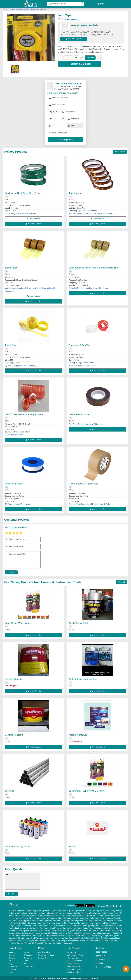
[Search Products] (48, 3)
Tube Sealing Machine (113, 910)
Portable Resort (40, 918)
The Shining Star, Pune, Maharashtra (20, 213)
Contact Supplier (74, 38)
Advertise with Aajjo (75, 955)
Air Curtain (93, 928)
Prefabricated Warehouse (35, 920)
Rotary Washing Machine (78, 923)
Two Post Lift (117, 933)
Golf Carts (101, 938)
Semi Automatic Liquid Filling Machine (50, 933)
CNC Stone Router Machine (57, 923)
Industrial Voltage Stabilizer (99, 923)
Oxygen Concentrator (36, 940)
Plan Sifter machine (17, 930)
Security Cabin (91, 915)
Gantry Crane (42, 925)
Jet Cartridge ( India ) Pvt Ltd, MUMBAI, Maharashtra (91, 213)
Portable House (104, 915)
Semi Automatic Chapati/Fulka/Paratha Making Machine (51, 935)
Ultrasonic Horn (31, 930)
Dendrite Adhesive (14, 679)
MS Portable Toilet (26, 918)
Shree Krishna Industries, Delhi (82, 365)
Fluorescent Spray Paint (17, 846)
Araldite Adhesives (78, 734)
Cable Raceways (44, 930)
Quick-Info (13, 966)
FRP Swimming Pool (98, 935)
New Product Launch (76, 966)
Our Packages (73, 957)
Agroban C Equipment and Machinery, (21, 365)
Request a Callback (80, 63)
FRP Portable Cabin (69, 918)
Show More (120, 151)
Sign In (102, 4)
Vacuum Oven (97, 920)
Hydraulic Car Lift (44, 915)
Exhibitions (13, 969)
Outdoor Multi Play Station (66, 910)
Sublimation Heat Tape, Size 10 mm (23, 193)
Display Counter (108, 913)
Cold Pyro (63, 940)
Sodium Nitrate (110, 940)
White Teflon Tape (14, 483)
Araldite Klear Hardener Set (83, 679)
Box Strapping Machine (72, 913)
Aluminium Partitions (37, 913)
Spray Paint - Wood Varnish (19, 623)
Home (5, 9)
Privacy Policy (44, 957)
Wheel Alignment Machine (19, 935)
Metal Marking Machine (64, 928)
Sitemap (12, 955)
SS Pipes (9, 790)
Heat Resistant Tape (79, 414)
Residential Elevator (29, 915)
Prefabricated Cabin (97, 918)
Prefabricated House (54, 920)
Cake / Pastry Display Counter (27, 928)
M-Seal (72, 846)
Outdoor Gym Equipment (67, 938)
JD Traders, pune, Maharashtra (18, 504)
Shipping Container (70, 920)
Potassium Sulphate (16, 943)
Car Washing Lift (105, 933)
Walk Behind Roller (84, 910)
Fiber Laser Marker (47, 928)
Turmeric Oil (29, 943)
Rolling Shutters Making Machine (86, 933)
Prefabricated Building (17, 920)
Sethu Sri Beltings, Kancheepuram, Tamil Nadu (89, 288)
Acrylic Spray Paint (78, 623)
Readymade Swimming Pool (47, 938)
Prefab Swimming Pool (81, 935)
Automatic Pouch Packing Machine (22, 933)
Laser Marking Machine (34, 910)
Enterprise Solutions (75, 969)
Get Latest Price (72, 19)
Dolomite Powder (55, 943)
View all (121, 582)
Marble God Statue (81, 928)
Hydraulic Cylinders (21, 923)
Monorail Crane (65, 925)
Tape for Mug (75, 193)
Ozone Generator (51, 940)
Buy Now (90, 57)
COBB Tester (76, 925)
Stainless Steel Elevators (75, 915)
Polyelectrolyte (68, 943)
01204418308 (102, 951)
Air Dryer (69, 933)
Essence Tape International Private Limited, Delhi (89, 504)
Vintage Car (110, 938)
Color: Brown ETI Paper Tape (83, 483)
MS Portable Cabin (54, 918)
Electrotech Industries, (14, 434)
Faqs (11, 972)
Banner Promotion (75, 960)
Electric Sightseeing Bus (87, 938)
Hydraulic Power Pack (37, 923)
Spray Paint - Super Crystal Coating (87, 790)
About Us (12, 952)
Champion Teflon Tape (80, 345)
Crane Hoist (53, 925)
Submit (11, 572)
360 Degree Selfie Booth (77, 940)
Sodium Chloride (41, 943)
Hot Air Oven (109, 920)
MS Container (83, 918)
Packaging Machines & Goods (19, 9)
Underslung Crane (29, 925)
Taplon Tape (11, 345)
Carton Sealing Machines (91, 913)
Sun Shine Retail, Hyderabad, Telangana (86, 424)
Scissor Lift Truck (58, 915)
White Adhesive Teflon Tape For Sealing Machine (93, 267)
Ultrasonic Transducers (88, 930)
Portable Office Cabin (114, 918)
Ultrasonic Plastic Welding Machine (65, 930)
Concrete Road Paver (95, 940)
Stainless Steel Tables (54, 913)
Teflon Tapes (34, 9)
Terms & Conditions (46, 955)
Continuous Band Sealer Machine (110, 930)
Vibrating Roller (98, 910)
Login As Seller (73, 972)
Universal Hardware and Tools (84, 25)
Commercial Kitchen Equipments (110, 928)
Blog (10, 963)
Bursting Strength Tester (92, 925)
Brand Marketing (74, 963)
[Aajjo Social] (107, 905)
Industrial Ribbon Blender (19, 913)
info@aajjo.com (102, 959)
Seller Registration (75, 952)
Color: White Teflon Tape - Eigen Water (24, 414)
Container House (84, 920)
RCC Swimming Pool (27, 938)
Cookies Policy (44, 952)
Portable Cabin (50, 910)
